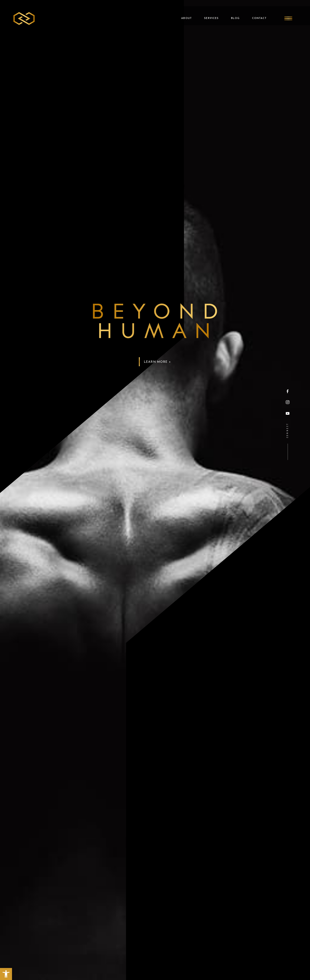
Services (207, 12)
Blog (232, 12)
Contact (257, 12)
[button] (6, 974)
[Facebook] (288, 392)
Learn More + (157, 362)
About (181, 12)
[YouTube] (288, 413)
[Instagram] (288, 402)
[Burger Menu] (288, 12)
